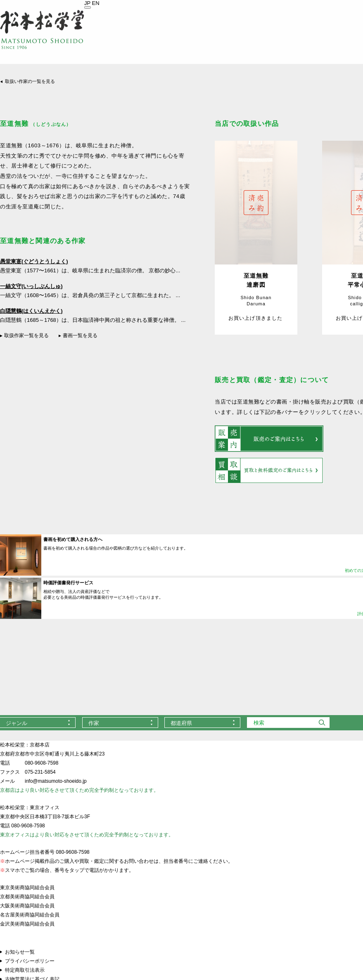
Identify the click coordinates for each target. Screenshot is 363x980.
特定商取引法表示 (25, 970)
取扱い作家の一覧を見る (30, 81)
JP (87, 3)
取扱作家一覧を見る (26, 335)
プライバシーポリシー (30, 961)
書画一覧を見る (80, 335)
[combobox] (120, 723)
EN (96, 3)
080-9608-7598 (42, 763)
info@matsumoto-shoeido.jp (56, 781)
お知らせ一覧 (20, 952)
